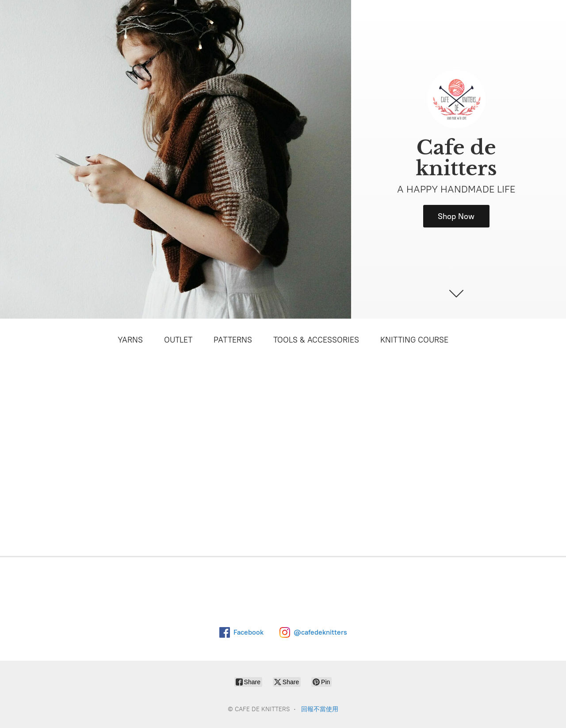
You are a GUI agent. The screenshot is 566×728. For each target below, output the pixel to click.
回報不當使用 (320, 709)
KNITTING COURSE (414, 340)
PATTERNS (233, 340)
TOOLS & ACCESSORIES (316, 340)
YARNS (130, 340)
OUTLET (178, 340)
